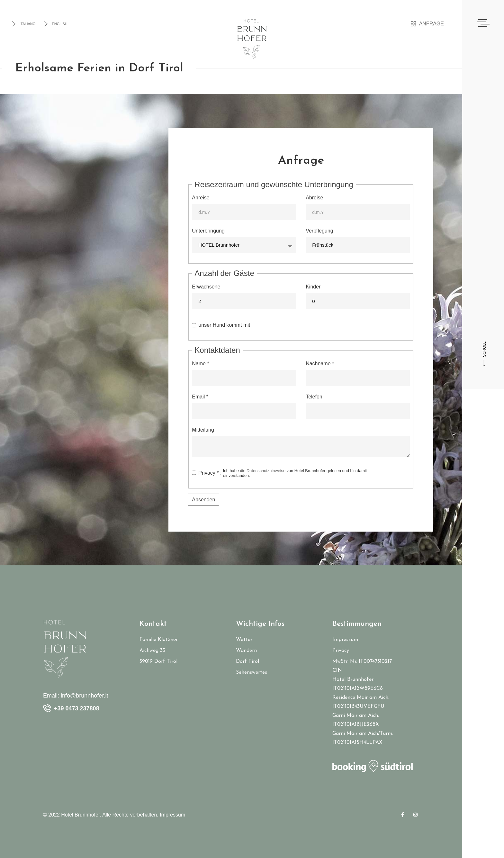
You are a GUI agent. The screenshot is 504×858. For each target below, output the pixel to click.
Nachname (320, 364)
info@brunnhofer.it (84, 696)
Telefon (314, 397)
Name (200, 364)
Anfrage (427, 24)
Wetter (244, 640)
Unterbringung (208, 231)
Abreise (314, 198)
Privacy (341, 651)
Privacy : (289, 473)
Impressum (345, 640)
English (55, 24)
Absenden (203, 500)
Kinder (313, 287)
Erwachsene (206, 287)
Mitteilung (203, 430)
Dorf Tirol (248, 662)
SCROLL (484, 354)
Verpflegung (319, 231)
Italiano (23, 24)
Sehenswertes (252, 672)
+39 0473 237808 (77, 708)
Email (200, 397)
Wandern (246, 651)
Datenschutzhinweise (266, 471)
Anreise (201, 198)
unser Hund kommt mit (224, 325)
